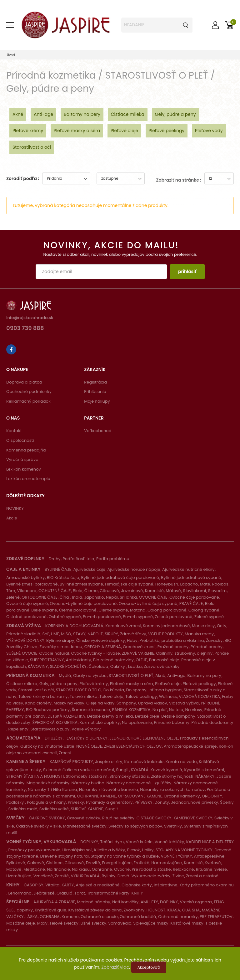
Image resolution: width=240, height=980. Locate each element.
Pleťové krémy (28, 131)
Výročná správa (22, 459)
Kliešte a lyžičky (110, 850)
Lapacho (189, 584)
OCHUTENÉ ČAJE (55, 591)
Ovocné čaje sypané (27, 603)
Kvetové (213, 863)
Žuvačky (214, 640)
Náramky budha (88, 783)
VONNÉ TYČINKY (176, 856)
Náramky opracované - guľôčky (139, 783)
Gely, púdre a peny (175, 114)
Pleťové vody (209, 131)
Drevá (123, 876)
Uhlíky (148, 850)
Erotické (141, 863)
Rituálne (204, 869)
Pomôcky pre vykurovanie (34, 850)
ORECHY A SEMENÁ (103, 647)
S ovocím (217, 591)
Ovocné (122, 869)
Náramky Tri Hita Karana (52, 789)
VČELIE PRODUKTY (165, 634)
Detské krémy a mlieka (110, 716)
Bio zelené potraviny (113, 660)
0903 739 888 (25, 329)
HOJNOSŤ (156, 910)
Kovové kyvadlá (166, 770)
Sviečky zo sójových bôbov (135, 826)
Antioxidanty (79, 660)
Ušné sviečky (93, 923)
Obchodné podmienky (29, 392)
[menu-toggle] (10, 25)
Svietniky (173, 826)
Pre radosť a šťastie (151, 869)
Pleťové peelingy (167, 131)
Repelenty (18, 729)
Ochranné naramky (178, 917)
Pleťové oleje (124, 131)
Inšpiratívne (166, 885)
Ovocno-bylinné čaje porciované (83, 603)
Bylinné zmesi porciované (32, 584)
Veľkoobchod (98, 431)
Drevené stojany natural (65, 856)
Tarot (80, 893)
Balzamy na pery (82, 114)
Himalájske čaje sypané (129, 584)
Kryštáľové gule (50, 910)
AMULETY (149, 902)
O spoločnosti (20, 440)
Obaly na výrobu (90, 676)
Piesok (134, 850)
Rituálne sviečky (118, 818)
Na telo (176, 710)
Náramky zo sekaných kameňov (172, 789)
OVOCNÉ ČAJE (153, 597)
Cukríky (118, 666)
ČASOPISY (34, 885)
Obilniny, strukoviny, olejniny (184, 653)
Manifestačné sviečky (85, 826)
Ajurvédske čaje (89, 569)
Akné (18, 114)
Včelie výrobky (86, 729)
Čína (65, 597)
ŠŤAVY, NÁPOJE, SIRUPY (96, 634)
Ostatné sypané (65, 617)
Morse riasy (203, 626)
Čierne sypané (113, 610)
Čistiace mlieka (128, 114)
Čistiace (54, 863)
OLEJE (141, 660)
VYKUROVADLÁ (85, 876)
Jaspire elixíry (109, 762)
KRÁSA (174, 910)
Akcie (12, 518)
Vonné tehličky (170, 842)
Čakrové (36, 863)
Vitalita (52, 885)
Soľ (45, 634)
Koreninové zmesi (123, 626)
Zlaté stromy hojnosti (172, 776)
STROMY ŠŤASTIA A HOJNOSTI (35, 776)
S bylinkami (194, 591)
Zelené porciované (173, 617)
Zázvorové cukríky (162, 666)
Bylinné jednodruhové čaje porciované (120, 578)
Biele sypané (44, 610)
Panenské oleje (164, 660)
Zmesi (65, 753)
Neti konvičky (125, 902)
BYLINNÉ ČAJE (58, 569)
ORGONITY (212, 796)
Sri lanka (128, 597)
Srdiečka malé (23, 809)
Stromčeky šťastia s (129, 776)
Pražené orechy (173, 647)
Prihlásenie (95, 392)
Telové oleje (111, 696)
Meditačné (34, 869)
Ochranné (102, 869)
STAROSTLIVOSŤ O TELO (79, 690)
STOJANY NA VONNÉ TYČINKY (184, 850)
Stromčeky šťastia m (87, 776)
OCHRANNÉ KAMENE (96, 796)
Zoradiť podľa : (23, 178)
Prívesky (76, 802)
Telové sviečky (64, 923)
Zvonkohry (134, 910)
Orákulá (65, 893)
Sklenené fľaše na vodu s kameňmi (79, 770)
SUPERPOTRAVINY (47, 660)
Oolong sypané (204, 610)
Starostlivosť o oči (32, 147)
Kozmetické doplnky (100, 722)
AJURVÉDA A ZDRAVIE (54, 902)
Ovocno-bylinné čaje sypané (148, 603)
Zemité (62, 876)
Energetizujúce (117, 863)
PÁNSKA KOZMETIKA (131, 710)
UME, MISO (61, 634)
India (77, 597)
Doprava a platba (24, 382)
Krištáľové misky (187, 923)
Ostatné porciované (26, 617)
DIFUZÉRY (54, 738)
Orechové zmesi (139, 647)
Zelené (13, 597)
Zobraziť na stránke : (179, 180)
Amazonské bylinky (25, 578)
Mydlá (65, 676)
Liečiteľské (44, 893)
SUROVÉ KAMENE (87, 809)
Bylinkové (16, 863)
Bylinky (108, 876)
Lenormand (20, 893)
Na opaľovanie (137, 722)
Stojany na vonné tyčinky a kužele (125, 856)
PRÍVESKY (144, 802)
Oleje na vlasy (100, 703)
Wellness (168, 696)
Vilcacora (27, 591)
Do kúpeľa (114, 690)
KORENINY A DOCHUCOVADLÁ (74, 626)
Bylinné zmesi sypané (81, 584)
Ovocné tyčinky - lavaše (96, 653)
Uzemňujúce (19, 876)
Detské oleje (147, 716)
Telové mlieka (84, 696)
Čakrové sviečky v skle (38, 826)
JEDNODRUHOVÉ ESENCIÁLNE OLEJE (144, 738)
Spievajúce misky (151, 923)
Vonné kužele (139, 842)
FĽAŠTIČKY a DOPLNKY (86, 738)
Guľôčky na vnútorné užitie (47, 746)
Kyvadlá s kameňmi (204, 770)
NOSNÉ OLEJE (89, 746)
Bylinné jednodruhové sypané (191, 578)
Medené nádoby (93, 902)
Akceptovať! (149, 967)
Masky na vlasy (69, 703)
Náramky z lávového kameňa (109, 789)
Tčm (11, 591)
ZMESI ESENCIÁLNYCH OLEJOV (133, 746)
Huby (132, 640)
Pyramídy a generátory (109, 802)
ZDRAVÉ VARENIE (138, 653)
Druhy (55, 559)
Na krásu (81, 869)
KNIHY (137, 893)
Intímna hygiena (165, 690)
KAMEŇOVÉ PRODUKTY (71, 762)
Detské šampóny (178, 716)
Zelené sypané (209, 617)
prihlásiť (187, 271)
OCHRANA (50, 917)
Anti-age (43, 114)
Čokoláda (98, 666)
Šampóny (126, 703)
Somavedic (120, 923)
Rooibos (220, 584)
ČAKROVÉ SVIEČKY (47, 818)
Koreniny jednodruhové (166, 626)
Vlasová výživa (184, 703)
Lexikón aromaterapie (28, 479)
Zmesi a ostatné (202, 876)
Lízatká (135, 666)
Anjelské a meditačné (97, 885)
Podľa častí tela (78, 559)
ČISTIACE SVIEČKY (154, 818)
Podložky (16, 802)
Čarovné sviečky (83, 818)
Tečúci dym (112, 842)
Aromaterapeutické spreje (190, 746)
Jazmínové (132, 591)
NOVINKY (15, 508)
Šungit (122, 770)
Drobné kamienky (182, 796)
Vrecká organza (196, 902)
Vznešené (43, 876)
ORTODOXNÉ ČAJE (40, 597)
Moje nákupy (97, 401)
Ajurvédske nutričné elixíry (188, 569)
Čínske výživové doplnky (101, 640)
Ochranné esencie (99, 917)
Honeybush (167, 584)
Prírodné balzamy (172, 722)
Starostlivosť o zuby (50, 729)
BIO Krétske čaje (63, 578)
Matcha (138, 610)
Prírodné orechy (207, 647)
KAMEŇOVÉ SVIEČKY (193, 818)
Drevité (93, 863)
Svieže (221, 869)
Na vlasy (194, 710)
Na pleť (160, 710)
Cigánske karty (137, 885)
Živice (178, 876)
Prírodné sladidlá (23, 634)
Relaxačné (183, 869)
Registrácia (95, 382)
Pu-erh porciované (102, 617)
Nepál (112, 597)
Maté (205, 584)
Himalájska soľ (77, 850)
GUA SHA (191, 910)
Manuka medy (199, 634)
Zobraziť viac (115, 967)
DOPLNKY (89, 842)
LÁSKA (32, 917)
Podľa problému (113, 559)
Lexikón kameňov (24, 469)
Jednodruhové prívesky (195, 802)
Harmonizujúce (167, 863)
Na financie (58, 869)
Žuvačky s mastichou (61, 647)
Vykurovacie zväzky (151, 876)
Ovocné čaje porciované (194, 597)
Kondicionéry (38, 703)
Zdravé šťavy (133, 634)
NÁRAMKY (205, 776)
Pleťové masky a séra (77, 131)
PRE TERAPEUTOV (216, 917)
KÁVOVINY (38, 666)
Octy (222, 626)
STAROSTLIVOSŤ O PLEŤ (131, 676)
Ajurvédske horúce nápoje (134, 569)
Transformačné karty (108, 893)
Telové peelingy (141, 696)
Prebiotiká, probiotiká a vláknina (172, 640)
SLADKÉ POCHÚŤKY (68, 666)
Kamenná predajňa (26, 450)
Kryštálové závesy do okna (95, 910)
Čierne (91, 591)
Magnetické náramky (48, 783)
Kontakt (14, 431)
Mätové (173, 591)
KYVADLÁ (140, 770)
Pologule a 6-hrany (46, 802)
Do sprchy (136, 690)
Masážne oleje (21, 923)
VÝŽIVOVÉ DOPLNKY (25, 640)
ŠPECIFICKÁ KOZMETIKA (55, 722)
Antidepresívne (209, 856)
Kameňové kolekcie (144, 762)
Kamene (70, 917)
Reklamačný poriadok (28, 401)
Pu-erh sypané (138, 617)
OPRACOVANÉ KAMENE (140, 796)
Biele (78, 591)
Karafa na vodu (181, 762)
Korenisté (154, 591)
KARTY (68, 885)
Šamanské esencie (91, 710)
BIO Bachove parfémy (48, 710)
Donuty (162, 802)
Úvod (11, 55)
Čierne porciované (78, 610)
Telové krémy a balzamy (43, 696)
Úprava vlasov (152, 703)
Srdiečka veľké (54, 809)
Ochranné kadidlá (138, 917)
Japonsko (94, 597)
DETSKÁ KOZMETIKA (66, 716)
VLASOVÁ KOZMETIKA (199, 696)
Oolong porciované (167, 610)
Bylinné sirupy (60, 640)
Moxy (42, 923)
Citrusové (109, 591)
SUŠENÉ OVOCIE (22, 653)
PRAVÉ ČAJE (191, 603)
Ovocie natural (54, 653)
